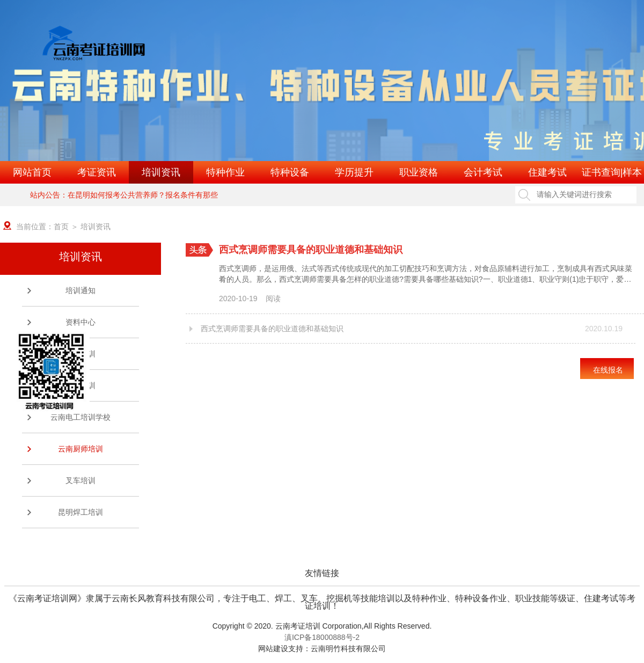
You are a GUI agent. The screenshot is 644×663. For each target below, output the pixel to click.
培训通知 (80, 290)
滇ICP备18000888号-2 (322, 637)
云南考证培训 (298, 626)
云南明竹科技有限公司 (348, 649)
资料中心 (80, 322)
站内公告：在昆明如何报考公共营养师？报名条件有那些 (124, 195)
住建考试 (547, 172)
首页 (61, 227)
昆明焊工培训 (80, 512)
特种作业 (225, 172)
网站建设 (273, 649)
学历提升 (354, 172)
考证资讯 (97, 172)
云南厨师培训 (80, 449)
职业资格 (419, 172)
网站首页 (32, 172)
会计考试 (483, 172)
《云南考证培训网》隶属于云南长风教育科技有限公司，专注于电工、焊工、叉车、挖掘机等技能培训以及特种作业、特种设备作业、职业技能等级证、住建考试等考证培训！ (322, 599)
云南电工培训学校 (80, 417)
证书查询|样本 (612, 172)
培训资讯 (161, 172)
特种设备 (290, 172)
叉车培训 (80, 480)
